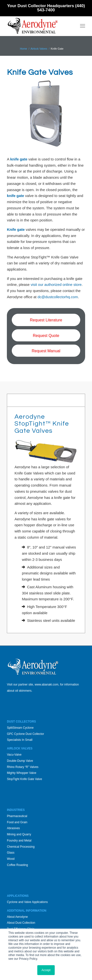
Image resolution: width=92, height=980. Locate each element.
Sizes (15, 400)
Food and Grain (17, 822)
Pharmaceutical (17, 816)
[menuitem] (83, 26)
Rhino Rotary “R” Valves (23, 767)
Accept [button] (46, 970)
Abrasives (13, 828)
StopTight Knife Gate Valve (24, 779)
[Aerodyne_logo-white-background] (38, 26)
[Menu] (83, 26)
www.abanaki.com (46, 685)
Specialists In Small (20, 740)
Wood (11, 859)
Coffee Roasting (17, 865)
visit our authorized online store (56, 284)
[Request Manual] (46, 351)
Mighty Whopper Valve (22, 773)
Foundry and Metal (19, 841)
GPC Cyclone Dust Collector (25, 734)
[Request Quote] (46, 335)
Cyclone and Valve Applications (27, 902)
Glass (11, 853)
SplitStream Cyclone (20, 728)
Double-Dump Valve (20, 761)
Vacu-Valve (14, 755)
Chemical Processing (21, 847)
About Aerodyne (17, 917)
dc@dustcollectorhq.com (58, 297)
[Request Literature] (46, 320)
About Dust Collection (21, 923)
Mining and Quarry (19, 834)
